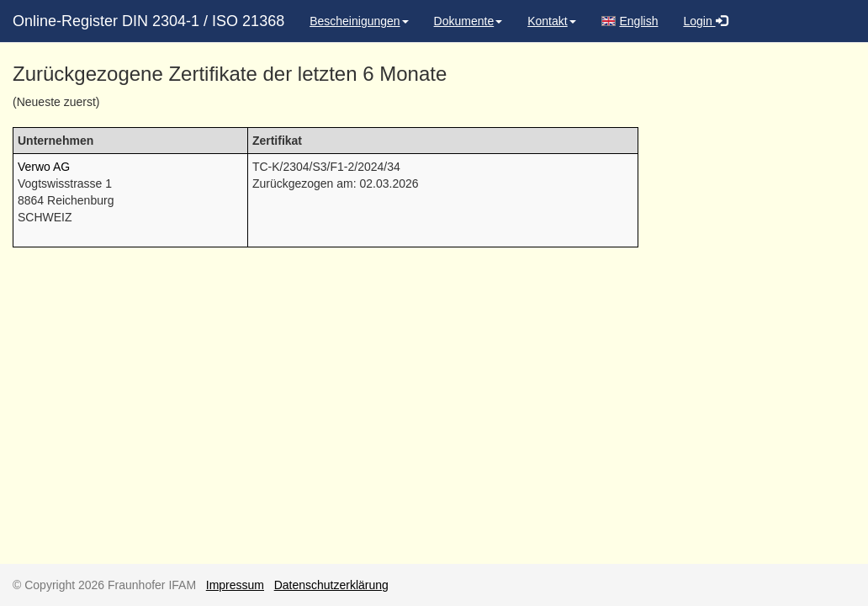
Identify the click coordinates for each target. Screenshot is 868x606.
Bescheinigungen (359, 21)
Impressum (235, 585)
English (630, 21)
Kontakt (551, 21)
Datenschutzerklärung (331, 585)
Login (705, 21)
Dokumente (468, 21)
